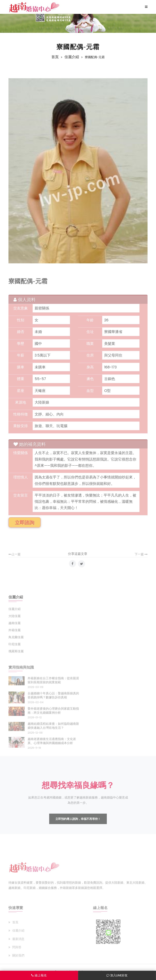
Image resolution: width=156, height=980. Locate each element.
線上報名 (39, 975)
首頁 (55, 57)
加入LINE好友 (117, 975)
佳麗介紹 (72, 57)
